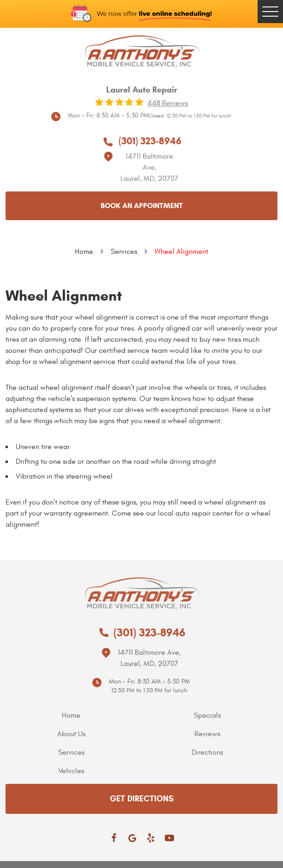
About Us (71, 734)
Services (124, 252)
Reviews (207, 734)
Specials (207, 715)
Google (132, 838)
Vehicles (71, 771)
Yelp (151, 838)
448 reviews (168, 103)
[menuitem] (74, 715)
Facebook (114, 838)
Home (84, 252)
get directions (142, 799)
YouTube (169, 838)
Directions (207, 752)
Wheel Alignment (181, 252)
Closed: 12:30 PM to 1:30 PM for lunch (190, 116)
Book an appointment (142, 206)
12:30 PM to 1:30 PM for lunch (149, 690)
